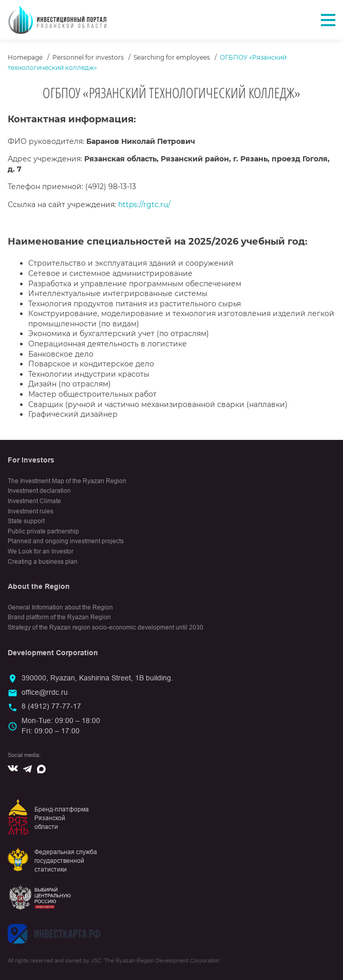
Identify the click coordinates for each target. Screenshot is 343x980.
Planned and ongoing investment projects (66, 541)
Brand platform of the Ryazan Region (59, 617)
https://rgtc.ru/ (144, 205)
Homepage (25, 57)
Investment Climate (34, 501)
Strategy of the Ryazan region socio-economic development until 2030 (106, 627)
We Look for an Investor (41, 551)
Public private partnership (43, 531)
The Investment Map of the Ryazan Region (67, 481)
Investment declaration (39, 491)
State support (26, 521)
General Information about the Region (60, 607)
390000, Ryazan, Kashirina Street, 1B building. (97, 678)
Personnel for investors (88, 57)
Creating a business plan (43, 562)
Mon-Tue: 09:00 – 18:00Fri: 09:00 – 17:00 (61, 726)
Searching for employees (172, 57)
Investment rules (31, 511)
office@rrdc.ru (45, 692)
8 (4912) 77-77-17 (51, 706)
